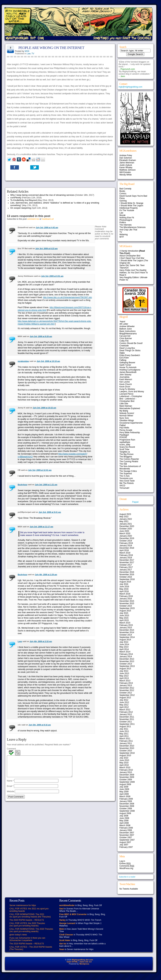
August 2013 (125, 669)
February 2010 (126, 770)
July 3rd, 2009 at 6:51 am (52, 276)
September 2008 (127, 811)
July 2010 (124, 758)
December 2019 (127, 538)
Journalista (124, 377)
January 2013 (126, 686)
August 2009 (125, 784)
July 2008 (124, 816)
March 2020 (125, 534)
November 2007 (127, 835)
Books (122, 191)
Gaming (123, 201)
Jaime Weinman (127, 163)
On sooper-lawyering (21, 208)
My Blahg (124, 411)
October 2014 (126, 635)
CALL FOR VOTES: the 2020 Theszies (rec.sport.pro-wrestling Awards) (27, 925)
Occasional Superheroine (131, 423)
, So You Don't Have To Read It (134, 273)
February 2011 (126, 741)
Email (10, 790)
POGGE (123, 437)
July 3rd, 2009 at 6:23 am (47, 248)
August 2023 (125, 514)
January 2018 (126, 558)
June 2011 (124, 731)
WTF (122, 237)
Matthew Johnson (127, 170)
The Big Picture (126, 454)
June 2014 (124, 644)
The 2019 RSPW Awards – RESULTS (27, 944)
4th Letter (124, 324)
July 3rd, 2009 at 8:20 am (41, 336)
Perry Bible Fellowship (130, 433)
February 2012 (126, 712)
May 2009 (124, 792)
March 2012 (125, 710)
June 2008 (124, 818)
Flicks (122, 198)
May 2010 (124, 763)
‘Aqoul (122, 322)
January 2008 (126, 830)
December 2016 (127, 572)
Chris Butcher (126, 338)
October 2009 (126, 780)
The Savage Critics (128, 471)
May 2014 (124, 647)
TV (33, 54)
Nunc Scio (124, 418)
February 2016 (126, 596)
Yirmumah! (124, 488)
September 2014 (127, 637)
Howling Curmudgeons (130, 370)
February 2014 (126, 654)
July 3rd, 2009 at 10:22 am (45, 408)
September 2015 (127, 608)
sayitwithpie (125, 442)
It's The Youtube (127, 210)
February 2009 (126, 799)
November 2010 (127, 748)
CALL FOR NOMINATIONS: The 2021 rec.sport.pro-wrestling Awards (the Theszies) (30, 916)
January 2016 (126, 599)
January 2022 (126, 519)
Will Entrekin (125, 172)
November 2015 (127, 603)
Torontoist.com (126, 478)
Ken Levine (125, 382)
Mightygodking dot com (82, 960)
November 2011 (127, 719)
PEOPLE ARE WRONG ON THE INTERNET (51, 48)
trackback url (48, 219)
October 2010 (126, 751)
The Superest (126, 474)
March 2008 (125, 825)
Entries (125, 864)
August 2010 (125, 755)
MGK (27, 51)
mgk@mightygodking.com (130, 87)
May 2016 (124, 589)
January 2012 (126, 714)
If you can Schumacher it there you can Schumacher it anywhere (27, 939)
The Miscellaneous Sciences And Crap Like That (132, 229)
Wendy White (126, 175)
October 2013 (126, 664)
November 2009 (127, 777)
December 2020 (127, 526)
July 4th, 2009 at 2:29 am (46, 575)
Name (10, 785)
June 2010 (124, 760)
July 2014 (124, 642)
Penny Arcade (126, 430)
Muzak (122, 215)
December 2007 (127, 833)
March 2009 (125, 796)
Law (29, 54)
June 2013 (124, 673)
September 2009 (127, 782)
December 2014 (127, 630)
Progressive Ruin (127, 440)
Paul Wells (124, 428)
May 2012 (124, 705)
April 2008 (124, 823)
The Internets (126, 225)
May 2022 (124, 517)
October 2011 (126, 722)
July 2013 (124, 671)
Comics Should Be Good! (131, 343)
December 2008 (127, 804)
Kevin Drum (125, 387)
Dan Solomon (126, 158)
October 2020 (126, 529)
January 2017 (126, 570)
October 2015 (126, 606)
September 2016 (127, 579)
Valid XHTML (72, 962)
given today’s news (18, 935)
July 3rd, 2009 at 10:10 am (48, 361)
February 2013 (126, 683)
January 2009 (126, 801)
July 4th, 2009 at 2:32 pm (41, 641)
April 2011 (124, 736)
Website (11, 796)
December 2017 (127, 560)
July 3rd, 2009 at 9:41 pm (50, 512)
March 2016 (125, 594)
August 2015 (125, 611)
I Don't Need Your (132, 258)
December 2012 (127, 688)
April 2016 (124, 591)
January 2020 (126, 536)
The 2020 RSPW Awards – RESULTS (27, 920)
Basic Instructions (127, 331)
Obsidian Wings (127, 420)
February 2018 (126, 555)
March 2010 (125, 768)
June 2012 (124, 702)
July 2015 (124, 613)
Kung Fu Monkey (127, 389)
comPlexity (16, 198)
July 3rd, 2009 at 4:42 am (47, 227)
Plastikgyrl (124, 435)
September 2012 (127, 695)
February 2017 (126, 567)
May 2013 (124, 676)
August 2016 (125, 582)
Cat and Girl (125, 336)
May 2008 (124, 821)
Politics (123, 222)
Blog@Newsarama (128, 334)
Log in (122, 861)
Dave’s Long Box (127, 348)
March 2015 (125, 623)
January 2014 (126, 657)
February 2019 (126, 543)
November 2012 (127, 690)
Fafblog (123, 360)
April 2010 (124, 765)
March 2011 (125, 739)
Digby (122, 353)
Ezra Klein (124, 358)
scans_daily (125, 445)
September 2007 (127, 840)
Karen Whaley (126, 167)
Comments (127, 866)
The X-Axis (124, 476)
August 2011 (125, 727)
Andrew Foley (126, 155)
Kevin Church (126, 384)
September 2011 (127, 724)
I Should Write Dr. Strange (131, 203)
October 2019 (126, 541)
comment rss (33, 219)
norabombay (23, 361)
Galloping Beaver (127, 363)
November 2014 (127, 632)
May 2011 (124, 734)
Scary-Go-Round (127, 447)
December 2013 (127, 659)
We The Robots (127, 483)
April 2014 (124, 649)
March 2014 (125, 652)
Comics (123, 194)
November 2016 (127, 575)
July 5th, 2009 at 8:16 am (40, 725)
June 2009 (124, 789)
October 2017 (126, 565)
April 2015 (124, 620)
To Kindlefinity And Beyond (24, 200)
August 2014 (125, 640)
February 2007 (126, 847)
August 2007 (125, 842)
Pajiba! (123, 425)
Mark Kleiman (126, 406)
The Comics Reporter (129, 459)
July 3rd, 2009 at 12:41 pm (40, 470)
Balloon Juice (126, 329)
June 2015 (124, 616)
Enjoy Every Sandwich (130, 355)
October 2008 (126, 809)
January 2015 (126, 628)
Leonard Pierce (126, 394)
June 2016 (124, 587)
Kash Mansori (126, 379)
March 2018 (125, 553)
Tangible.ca (125, 452)
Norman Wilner (126, 416)
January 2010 (126, 772)
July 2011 (124, 729)
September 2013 (127, 666)
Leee (20, 641)
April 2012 (124, 707)
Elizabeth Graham (128, 160)
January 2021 (126, 524)
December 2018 (127, 548)
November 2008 (127, 806)
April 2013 (124, 678)
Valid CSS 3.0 (86, 962)
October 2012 (126, 693)
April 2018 (124, 550)
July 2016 (124, 584)
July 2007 (124, 845)
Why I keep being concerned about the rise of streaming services (42, 195)
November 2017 (127, 562)
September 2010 (127, 753)
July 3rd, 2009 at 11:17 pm (41, 527)
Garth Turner (125, 365)
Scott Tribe (124, 449)
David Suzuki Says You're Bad (133, 196)
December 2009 (127, 775)
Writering (124, 235)
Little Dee (124, 404)
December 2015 (127, 601)
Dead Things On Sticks (130, 351)
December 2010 (127, 746)
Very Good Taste (127, 481)
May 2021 (124, 521)
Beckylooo (23, 485)
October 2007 (126, 837)
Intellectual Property (129, 208)
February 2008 (126, 828)
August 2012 (125, 698)
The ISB (123, 464)
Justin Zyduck (126, 165)
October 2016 (126, 577)
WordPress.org (126, 868)
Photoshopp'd (126, 220)
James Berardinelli (128, 372)
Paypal (135, 502)
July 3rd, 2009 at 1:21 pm (46, 485)
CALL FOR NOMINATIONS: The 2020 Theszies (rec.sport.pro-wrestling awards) (31, 930)
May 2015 (124, 618)
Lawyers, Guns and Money (132, 392)
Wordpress (84, 964)
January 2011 (126, 743)
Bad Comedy (125, 189)
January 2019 (126, 546)
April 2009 (124, 794)
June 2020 (124, 531)
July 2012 (124, 700)
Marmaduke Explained (130, 408)
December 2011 (127, 717)
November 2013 (127, 661)
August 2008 (125, 813)
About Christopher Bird (130, 256)
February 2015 (126, 625)
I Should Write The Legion (131, 206)
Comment (11, 749)
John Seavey (125, 375)
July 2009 (124, 787)
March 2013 (125, 681)
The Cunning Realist (129, 461)
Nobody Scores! (127, 413)
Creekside (124, 346)
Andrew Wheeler (127, 326)
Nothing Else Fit (127, 218)
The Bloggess (126, 457)
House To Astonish (128, 367)
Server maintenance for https (23, 905)
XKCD (122, 486)
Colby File (124, 341)
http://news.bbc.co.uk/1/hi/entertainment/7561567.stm (67, 297)
